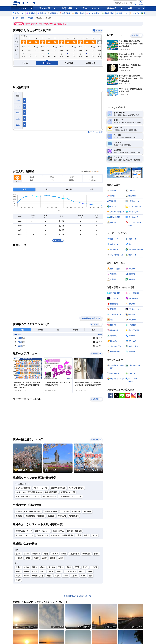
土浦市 (18, 567)
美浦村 (49, 576)
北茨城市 (55, 554)
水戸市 (18, 554)
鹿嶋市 (18, 571)
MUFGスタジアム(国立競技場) (62, 535)
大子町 (61, 558)
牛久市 (85, 567)
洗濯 (18, 125)
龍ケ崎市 (52, 567)
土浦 (20, 346)
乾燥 (18, 113)
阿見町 (57, 576)
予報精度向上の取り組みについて (77, 596)
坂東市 (51, 571)
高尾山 (87, 535)
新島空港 (19, 516)
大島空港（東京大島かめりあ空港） (29, 512)
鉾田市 (26, 576)
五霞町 (83, 576)
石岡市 (35, 567)
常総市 (69, 567)
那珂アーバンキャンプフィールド (28, 496)
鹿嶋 (20, 338)
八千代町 (74, 576)
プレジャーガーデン (41, 488)
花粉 (18, 119)
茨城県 (30, 18)
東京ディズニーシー (42, 531)
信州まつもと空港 (51, 512)
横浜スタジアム (58, 531)
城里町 (44, 558)
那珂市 (96, 554)
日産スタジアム (42, 535)
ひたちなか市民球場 (23, 488)
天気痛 (18, 106)
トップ (15, 18)
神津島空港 (87, 512)
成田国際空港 (74, 516)
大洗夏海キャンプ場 (68, 492)
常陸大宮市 (86, 554)
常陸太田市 (36, 554)
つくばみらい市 (38, 576)
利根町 (18, 580)
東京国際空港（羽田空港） (35, 516)
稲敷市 (59, 571)
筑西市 (43, 571)
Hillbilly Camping (49, 496)
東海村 (52, 558)
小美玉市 (19, 558)
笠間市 (64, 554)
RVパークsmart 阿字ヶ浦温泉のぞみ (29, 492)
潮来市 (26, 571)
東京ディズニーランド (24, 531)
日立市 (26, 554)
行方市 (18, 576)
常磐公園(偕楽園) (51, 492)
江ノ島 (95, 535)
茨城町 (28, 558)
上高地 (79, 535)
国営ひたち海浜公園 (58, 488)
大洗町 (36, 558)
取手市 (77, 567)
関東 (23, 18)
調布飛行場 (62, 516)
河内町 (65, 576)
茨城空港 (51, 516)
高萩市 (46, 554)
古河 (20, 342)
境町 (91, 576)
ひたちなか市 (74, 554)
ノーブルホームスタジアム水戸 (70, 496)
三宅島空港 (76, 512)
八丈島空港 (65, 512)
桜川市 (82, 571)
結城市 (43, 567)
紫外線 (18, 100)
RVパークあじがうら (76, 488)
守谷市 (35, 571)
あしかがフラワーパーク (25, 535)
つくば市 (94, 567)
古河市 (26, 567)
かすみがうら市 (70, 571)
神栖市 (90, 571)
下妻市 (61, 567)
